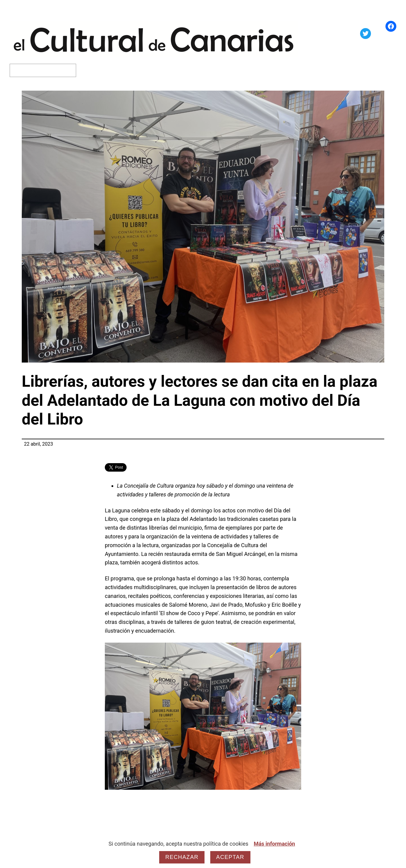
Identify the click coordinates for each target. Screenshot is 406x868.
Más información (274, 844)
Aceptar (230, 857)
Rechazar (182, 857)
